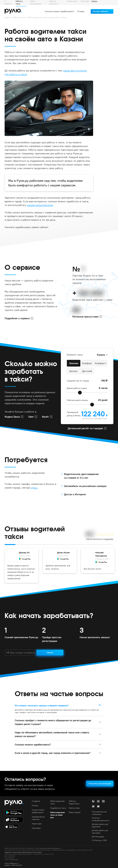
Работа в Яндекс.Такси (74, 802)
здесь (34, 488)
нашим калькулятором (40, 205)
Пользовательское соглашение (99, 813)
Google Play (109, 539)
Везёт (45, 417)
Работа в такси (19, 17)
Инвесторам (37, 824)
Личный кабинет (100, 11)
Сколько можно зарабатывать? (60, 11)
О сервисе (36, 801)
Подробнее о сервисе (17, 318)
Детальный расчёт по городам (85, 428)
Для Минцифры (98, 837)
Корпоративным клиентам (38, 818)
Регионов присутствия (85, 317)
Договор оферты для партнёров (100, 832)
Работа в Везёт (75, 812)
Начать (50, 653)
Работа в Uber (74, 808)
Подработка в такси (58, 808)
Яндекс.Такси (12, 417)
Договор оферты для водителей (100, 825)
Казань (101, 355)
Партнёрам (36, 828)
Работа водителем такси (58, 802)
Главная (8, 17)
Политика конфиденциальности (101, 819)
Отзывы (81, 11)
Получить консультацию (100, 784)
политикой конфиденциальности (50, 848)
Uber (31, 417)
